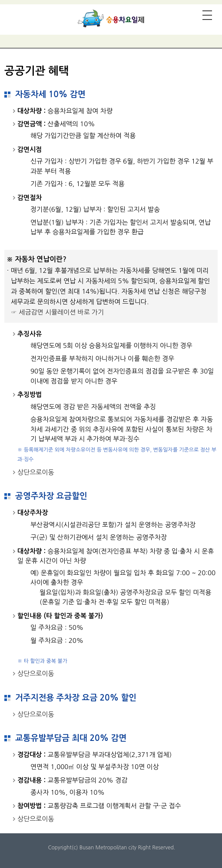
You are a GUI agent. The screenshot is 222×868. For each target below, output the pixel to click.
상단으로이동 (36, 472)
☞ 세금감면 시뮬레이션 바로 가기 (57, 312)
